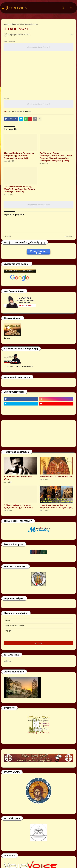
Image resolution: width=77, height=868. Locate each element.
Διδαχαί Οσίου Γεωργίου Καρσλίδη (56, 477)
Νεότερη (8, 236)
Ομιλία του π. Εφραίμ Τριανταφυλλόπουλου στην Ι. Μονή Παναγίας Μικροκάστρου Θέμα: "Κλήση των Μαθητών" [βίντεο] (56, 157)
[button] (3, 8)
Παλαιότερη (68, 236)
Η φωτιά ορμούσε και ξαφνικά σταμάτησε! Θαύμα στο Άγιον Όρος (56, 506)
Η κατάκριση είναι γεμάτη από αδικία (18, 478)
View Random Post (38, 251)
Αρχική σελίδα (9, 24)
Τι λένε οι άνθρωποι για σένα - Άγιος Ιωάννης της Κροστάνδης (18, 506)
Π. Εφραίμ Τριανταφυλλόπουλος (27, 24)
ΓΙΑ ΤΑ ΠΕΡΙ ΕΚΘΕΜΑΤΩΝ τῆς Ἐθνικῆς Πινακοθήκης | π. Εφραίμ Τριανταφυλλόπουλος (19, 189)
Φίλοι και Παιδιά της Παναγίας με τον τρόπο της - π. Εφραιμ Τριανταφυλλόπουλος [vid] (19, 156)
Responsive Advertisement (38, 47)
